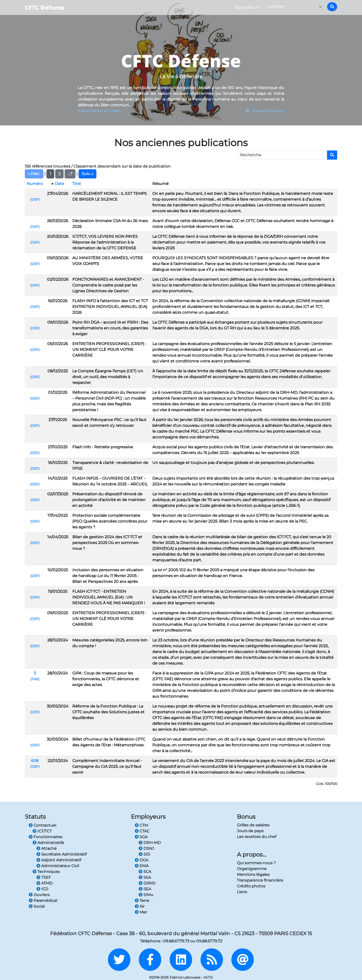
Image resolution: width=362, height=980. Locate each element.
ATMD (44, 883)
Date (59, 184)
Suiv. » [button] (87, 174)
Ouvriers (39, 895)
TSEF (44, 877)
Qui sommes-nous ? (256, 863)
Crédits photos (251, 886)
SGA (141, 837)
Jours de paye (250, 831)
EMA (142, 866)
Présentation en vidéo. (100, 111)
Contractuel (42, 825)
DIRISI (147, 883)
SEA (145, 889)
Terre (142, 901)
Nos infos (245, 7)
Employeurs (148, 817)
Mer (141, 912)
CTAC (142, 831)
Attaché (47, 848)
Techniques (46, 872)
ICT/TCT (42, 831)
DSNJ (146, 848)
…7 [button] (70, 174)
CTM (141, 825)
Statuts (35, 817)
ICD (42, 889)
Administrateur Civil (58, 866)
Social (37, 906)
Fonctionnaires (46, 837)
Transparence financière (260, 880)
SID (144, 854)
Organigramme (252, 869)
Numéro (35, 184)
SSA (145, 877)
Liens (242, 892)
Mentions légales (253, 875)
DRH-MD (150, 843)
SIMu (146, 895)
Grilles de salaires (253, 825)
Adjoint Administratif (59, 860)
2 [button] (59, 174)
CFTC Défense (45, 7)
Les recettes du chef (257, 837)
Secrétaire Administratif (61, 854)
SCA (145, 872)
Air (140, 906)
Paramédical (43, 901)
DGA (141, 860)
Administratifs (48, 843)
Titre (77, 184)
